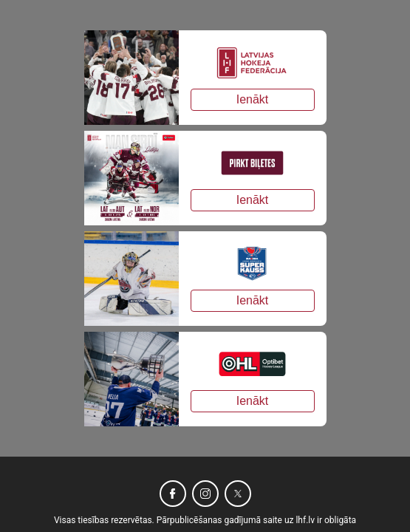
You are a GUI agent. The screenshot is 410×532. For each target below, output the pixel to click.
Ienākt (253, 99)
